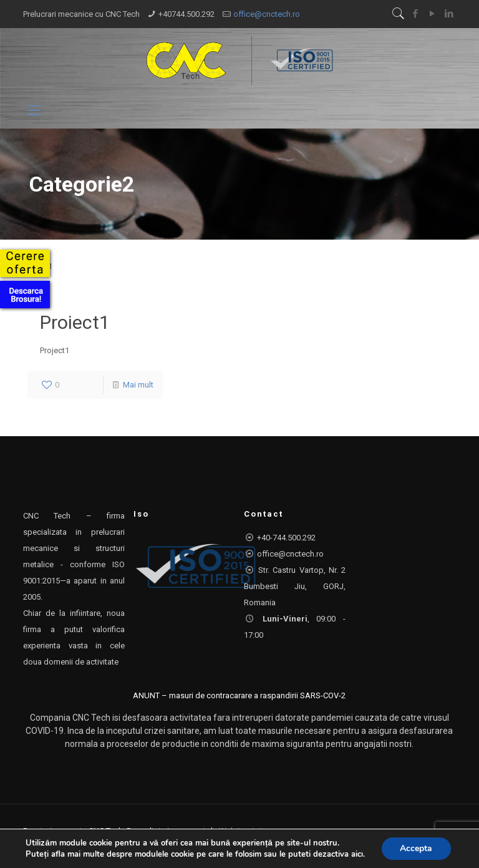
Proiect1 (75, 322)
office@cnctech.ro (267, 14)
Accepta (416, 848)
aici (356, 854)
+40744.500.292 (186, 14)
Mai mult (138, 385)
